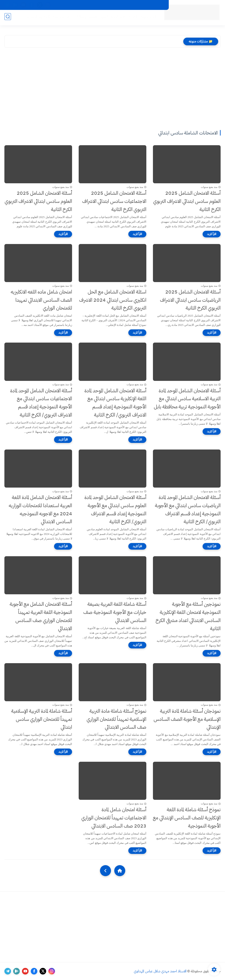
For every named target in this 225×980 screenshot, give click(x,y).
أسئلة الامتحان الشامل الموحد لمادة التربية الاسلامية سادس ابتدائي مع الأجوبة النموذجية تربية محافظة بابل (187, 399)
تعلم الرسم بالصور (112, 18)
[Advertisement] (112, 90)
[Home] (120, 871)
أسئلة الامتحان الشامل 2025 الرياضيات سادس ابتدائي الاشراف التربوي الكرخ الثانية (190, 300)
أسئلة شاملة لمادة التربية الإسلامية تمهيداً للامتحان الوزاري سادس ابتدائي (42, 719)
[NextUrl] (105, 871)
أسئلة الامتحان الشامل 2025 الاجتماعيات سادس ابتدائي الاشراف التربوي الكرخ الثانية (114, 201)
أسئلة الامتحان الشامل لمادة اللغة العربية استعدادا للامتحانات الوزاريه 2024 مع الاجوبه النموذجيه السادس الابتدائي (40, 509)
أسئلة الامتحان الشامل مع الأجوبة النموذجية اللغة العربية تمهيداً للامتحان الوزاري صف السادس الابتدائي (41, 616)
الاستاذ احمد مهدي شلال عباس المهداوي (160, 971)
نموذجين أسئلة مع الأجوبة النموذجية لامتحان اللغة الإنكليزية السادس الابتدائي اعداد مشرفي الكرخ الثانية (188, 616)
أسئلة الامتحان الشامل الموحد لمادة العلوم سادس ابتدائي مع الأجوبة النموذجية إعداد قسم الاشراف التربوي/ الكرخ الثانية (115, 509)
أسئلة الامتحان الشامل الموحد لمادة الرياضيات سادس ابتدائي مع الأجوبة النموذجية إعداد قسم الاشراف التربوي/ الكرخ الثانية (188, 509)
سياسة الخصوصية (76, 5)
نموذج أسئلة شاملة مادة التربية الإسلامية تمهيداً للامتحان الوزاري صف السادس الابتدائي (116, 719)
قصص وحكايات (84, 18)
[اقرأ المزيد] (212, 234)
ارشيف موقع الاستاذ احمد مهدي (126, 5)
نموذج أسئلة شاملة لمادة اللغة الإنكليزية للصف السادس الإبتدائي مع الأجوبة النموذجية (187, 818)
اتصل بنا (97, 5)
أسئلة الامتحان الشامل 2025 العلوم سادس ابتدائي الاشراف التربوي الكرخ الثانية (187, 201)
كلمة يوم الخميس (36, 18)
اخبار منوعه (147, 18)
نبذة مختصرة (61, 18)
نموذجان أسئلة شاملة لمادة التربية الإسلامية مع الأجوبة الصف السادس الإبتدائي (187, 719)
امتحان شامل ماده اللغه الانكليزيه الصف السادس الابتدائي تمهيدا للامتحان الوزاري (41, 300)
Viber (56, 5)
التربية (132, 18)
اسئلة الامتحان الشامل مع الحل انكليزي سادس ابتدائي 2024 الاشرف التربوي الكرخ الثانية (113, 300)
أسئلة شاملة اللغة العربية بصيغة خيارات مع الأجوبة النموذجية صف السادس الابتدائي (115, 612)
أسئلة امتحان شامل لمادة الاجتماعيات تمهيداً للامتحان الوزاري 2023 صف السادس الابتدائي (114, 818)
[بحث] (8, 18)
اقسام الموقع (157, 5)
